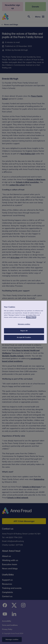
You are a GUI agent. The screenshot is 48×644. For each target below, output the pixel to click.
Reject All (24, 331)
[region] (24, 322)
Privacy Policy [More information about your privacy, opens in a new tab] (31, 317)
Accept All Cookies (24, 337)
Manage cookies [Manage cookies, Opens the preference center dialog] (24, 324)
